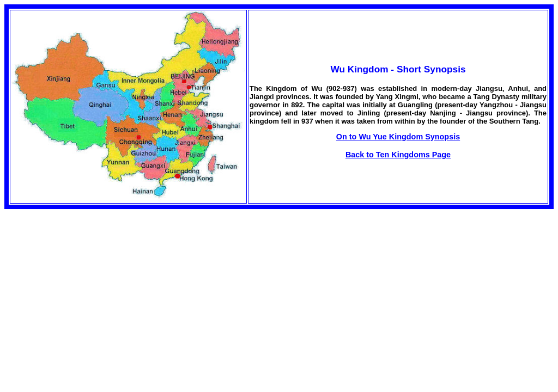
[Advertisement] (96, 285)
